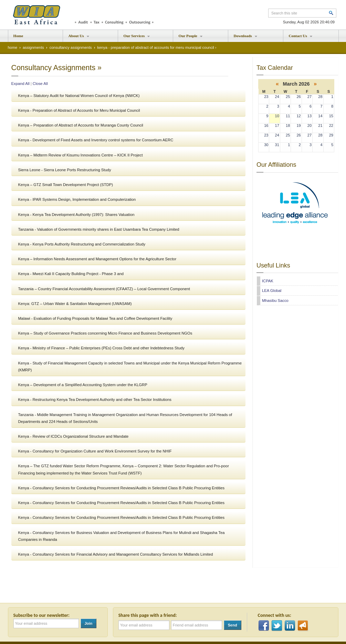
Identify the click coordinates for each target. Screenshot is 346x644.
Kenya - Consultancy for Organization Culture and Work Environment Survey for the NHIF (95, 451)
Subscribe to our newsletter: (43, 615)
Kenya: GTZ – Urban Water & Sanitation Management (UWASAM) (75, 304)
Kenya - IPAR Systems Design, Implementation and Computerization (77, 199)
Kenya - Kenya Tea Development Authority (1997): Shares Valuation (76, 215)
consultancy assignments (71, 47)
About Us (76, 38)
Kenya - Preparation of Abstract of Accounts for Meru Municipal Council (79, 110)
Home (18, 36)
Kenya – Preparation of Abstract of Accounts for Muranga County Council (81, 125)
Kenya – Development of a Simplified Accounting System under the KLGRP (83, 385)
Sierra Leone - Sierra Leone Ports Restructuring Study (65, 170)
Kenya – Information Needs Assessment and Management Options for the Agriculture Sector (97, 259)
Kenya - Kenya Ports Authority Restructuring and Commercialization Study (82, 244)
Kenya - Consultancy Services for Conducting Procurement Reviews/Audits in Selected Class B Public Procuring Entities (122, 488)
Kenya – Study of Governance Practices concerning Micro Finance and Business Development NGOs (105, 333)
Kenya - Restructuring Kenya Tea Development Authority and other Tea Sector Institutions (95, 400)
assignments (33, 47)
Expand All (20, 84)
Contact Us (298, 38)
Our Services (134, 38)
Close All (40, 84)
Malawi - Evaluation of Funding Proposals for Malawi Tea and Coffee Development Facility (95, 318)
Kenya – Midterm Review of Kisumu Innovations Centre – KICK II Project (81, 155)
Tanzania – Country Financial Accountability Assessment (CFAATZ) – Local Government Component (104, 289)
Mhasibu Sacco (275, 301)
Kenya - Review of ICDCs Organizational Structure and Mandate (74, 436)
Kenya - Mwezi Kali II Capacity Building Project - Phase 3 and (71, 274)
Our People (188, 38)
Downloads (243, 38)
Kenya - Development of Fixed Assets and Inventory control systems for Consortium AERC (96, 140)
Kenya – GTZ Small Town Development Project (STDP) (66, 185)
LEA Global (272, 291)
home (13, 47)
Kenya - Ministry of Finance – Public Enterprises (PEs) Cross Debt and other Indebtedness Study (101, 348)
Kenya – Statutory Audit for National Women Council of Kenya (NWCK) (79, 96)
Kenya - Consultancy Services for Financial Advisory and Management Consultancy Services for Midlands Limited (116, 554)
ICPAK (268, 281)
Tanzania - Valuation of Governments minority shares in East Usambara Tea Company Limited (99, 229)
